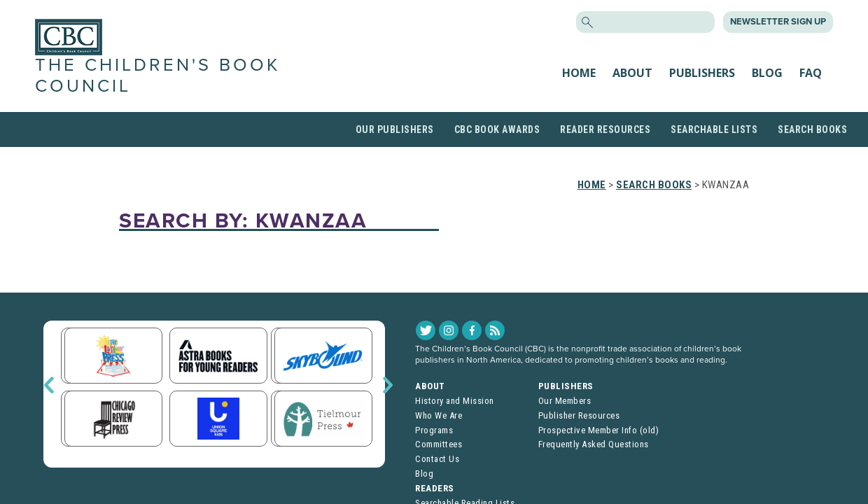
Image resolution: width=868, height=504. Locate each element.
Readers (435, 488)
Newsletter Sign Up (778, 22)
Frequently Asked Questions (594, 444)
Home (579, 73)
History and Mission (455, 401)
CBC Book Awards (497, 129)
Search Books (812, 129)
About (632, 73)
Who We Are (439, 415)
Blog (767, 73)
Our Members (565, 401)
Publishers (702, 73)
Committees (439, 444)
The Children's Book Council (157, 75)
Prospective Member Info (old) (599, 430)
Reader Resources (605, 129)
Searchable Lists (714, 129)
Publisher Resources (579, 415)
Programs (434, 430)
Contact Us (437, 459)
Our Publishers (395, 129)
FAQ (811, 73)
